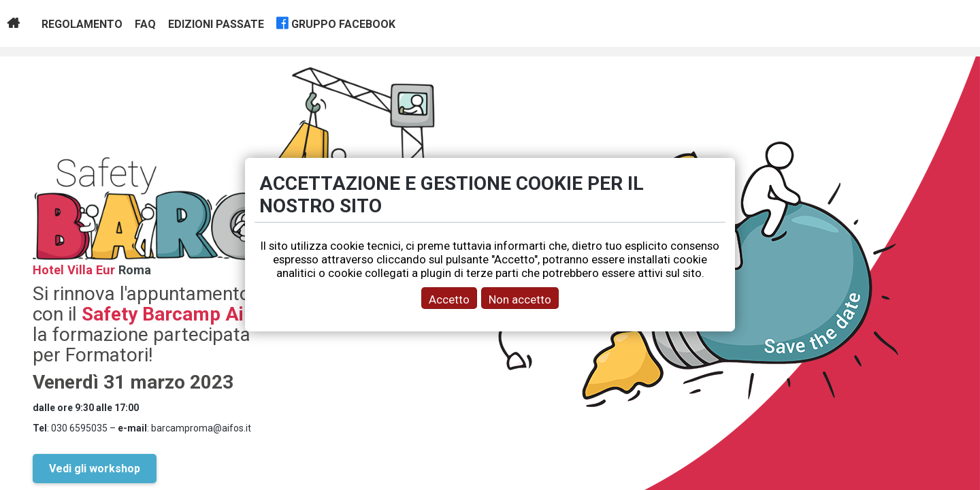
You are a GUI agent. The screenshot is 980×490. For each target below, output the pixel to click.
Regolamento (82, 24)
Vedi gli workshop (95, 469)
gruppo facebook (343, 24)
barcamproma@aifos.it (201, 428)
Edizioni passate (216, 24)
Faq (145, 24)
